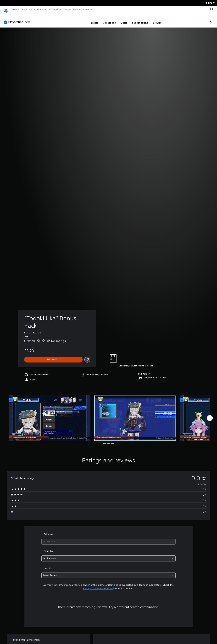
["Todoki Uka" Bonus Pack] (50, 415)
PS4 (31, 9)
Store (75, 9)
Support (86, 9)
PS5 (23, 9)
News (66, 9)
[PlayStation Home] (6, 10)
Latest (76, 19)
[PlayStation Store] (18, 19)
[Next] (210, 415)
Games (14, 9)
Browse (139, 19)
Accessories (53, 9)
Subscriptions (122, 19)
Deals (106, 19)
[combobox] (108, 538)
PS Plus (41, 9)
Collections (91, 19)
